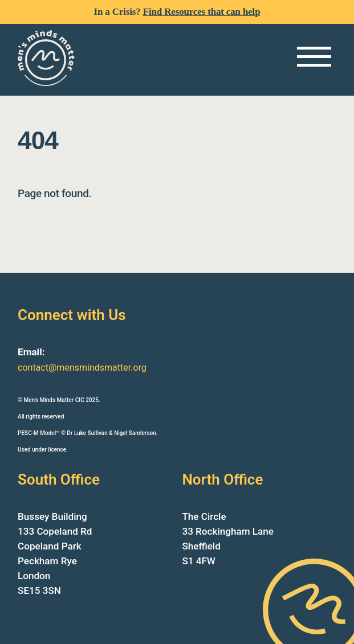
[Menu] (314, 57)
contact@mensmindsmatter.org (82, 368)
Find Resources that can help (202, 12)
